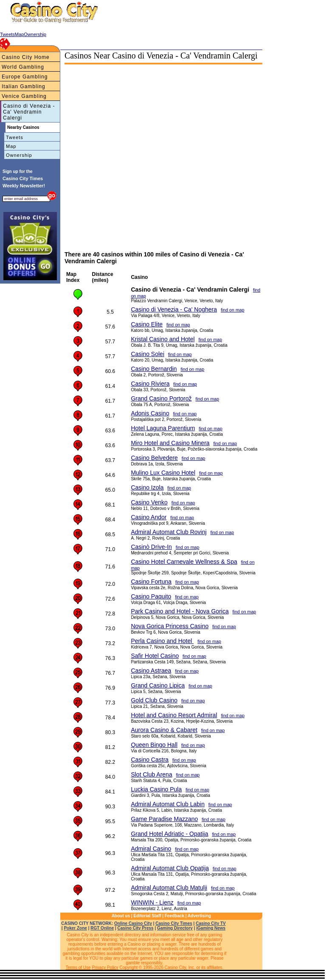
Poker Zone (75, 928)
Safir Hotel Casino (155, 656)
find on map (233, 310)
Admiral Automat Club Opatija (170, 868)
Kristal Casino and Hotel (163, 339)
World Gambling (23, 67)
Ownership (19, 155)
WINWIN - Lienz (152, 902)
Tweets (15, 137)
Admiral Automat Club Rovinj (169, 532)
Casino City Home (26, 57)
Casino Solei (148, 354)
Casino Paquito (151, 596)
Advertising (199, 916)
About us (121, 916)
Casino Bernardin (154, 369)
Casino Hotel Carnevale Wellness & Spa (184, 562)
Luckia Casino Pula (156, 789)
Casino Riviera (150, 384)
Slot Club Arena (151, 774)
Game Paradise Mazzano (164, 819)
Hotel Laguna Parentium (163, 428)
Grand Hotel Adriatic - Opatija (169, 834)
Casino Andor (149, 517)
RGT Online (102, 928)
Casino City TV (211, 923)
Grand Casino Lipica (158, 685)
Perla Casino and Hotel (162, 641)
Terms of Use (78, 967)
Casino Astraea (151, 671)
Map (11, 146)
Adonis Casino (150, 413)
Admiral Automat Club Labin (168, 804)
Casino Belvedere (154, 458)
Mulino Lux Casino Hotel (163, 473)
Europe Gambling (25, 77)
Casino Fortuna (151, 582)
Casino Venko (149, 502)
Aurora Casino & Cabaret (164, 730)
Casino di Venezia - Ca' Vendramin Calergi (29, 112)
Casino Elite (147, 324)
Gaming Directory (175, 928)
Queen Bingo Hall (154, 745)
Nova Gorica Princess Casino (170, 626)
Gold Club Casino (154, 700)
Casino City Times (174, 923)
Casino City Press (136, 928)
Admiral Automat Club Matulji (169, 888)
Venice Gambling (24, 96)
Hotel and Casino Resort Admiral (174, 715)
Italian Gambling (24, 86)
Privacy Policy (105, 967)
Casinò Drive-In (151, 547)
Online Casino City (133, 923)
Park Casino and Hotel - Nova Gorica (180, 611)
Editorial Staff (148, 916)
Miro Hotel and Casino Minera (170, 443)
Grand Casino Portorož (161, 398)
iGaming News (211, 928)
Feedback (174, 916)
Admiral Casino (151, 849)
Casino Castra (150, 760)
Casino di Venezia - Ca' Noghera (174, 309)
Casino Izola (147, 487)
